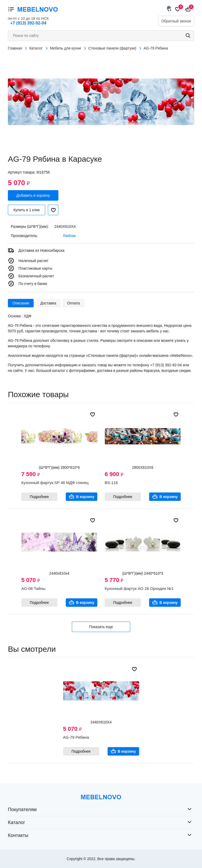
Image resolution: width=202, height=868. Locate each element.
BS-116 (111, 483)
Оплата (73, 303)
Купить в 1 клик (27, 210)
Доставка (48, 303)
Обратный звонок (176, 21)
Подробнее (39, 497)
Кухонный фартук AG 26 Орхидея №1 (139, 588)
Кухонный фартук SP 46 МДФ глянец (55, 483)
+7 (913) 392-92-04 (28, 23)
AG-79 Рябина (76, 737)
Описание (21, 303)
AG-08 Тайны (33, 588)
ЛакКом (69, 236)
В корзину (85, 497)
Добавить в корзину (33, 195)
